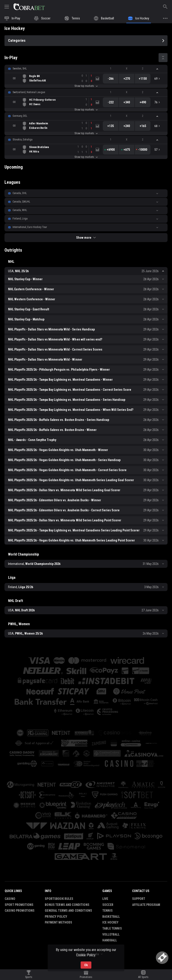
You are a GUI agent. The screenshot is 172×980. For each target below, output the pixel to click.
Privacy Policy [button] (56, 917)
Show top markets (86, 86)
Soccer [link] (108, 905)
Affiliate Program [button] (146, 905)
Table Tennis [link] (112, 928)
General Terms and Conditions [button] (68, 911)
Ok (86, 965)
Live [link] (105, 899)
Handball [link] (110, 940)
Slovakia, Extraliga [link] (23, 140)
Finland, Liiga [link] (20, 219)
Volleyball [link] (111, 934)
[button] (86, 69)
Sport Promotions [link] (19, 905)
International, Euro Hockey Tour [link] (30, 227)
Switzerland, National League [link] (29, 92)
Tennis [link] (107, 911)
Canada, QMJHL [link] (21, 202)
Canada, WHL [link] (20, 210)
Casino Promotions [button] (20, 911)
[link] (29, 7)
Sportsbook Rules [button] (59, 899)
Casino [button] (10, 899)
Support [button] (139, 899)
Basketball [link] (111, 917)
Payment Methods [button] (58, 923)
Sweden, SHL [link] (20, 69)
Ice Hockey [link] (110, 923)
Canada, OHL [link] (20, 193)
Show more (86, 238)
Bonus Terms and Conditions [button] (67, 905)
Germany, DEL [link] (20, 116)
